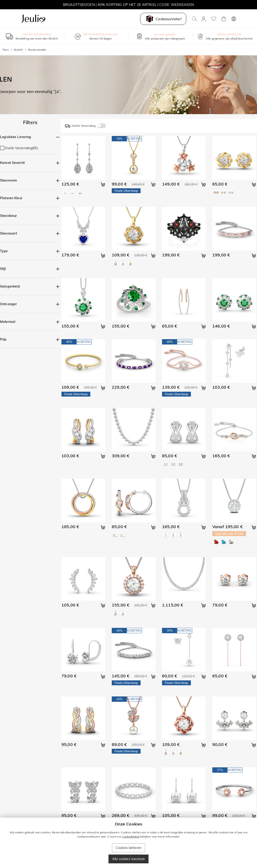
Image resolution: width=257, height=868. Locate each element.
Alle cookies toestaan (128, 859)
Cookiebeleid (131, 837)
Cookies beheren (128, 848)
